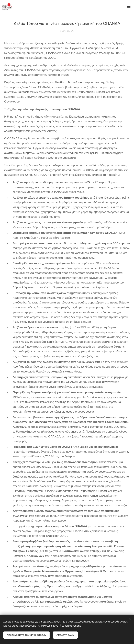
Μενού (129, 6)
